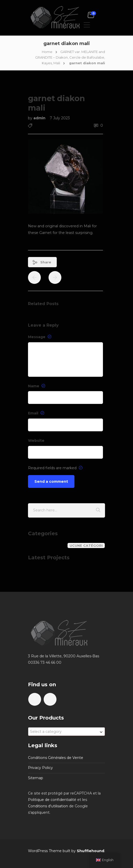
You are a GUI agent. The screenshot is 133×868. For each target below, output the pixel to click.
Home (47, 52)
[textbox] (66, 732)
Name (37, 386)
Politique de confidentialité (52, 800)
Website (36, 441)
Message (40, 337)
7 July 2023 (60, 118)
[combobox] (66, 732)
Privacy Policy (40, 768)
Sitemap (36, 778)
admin (40, 118)
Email (36, 413)
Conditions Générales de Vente (56, 758)
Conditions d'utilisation (48, 806)
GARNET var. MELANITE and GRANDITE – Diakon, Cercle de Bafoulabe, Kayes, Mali (70, 57)
